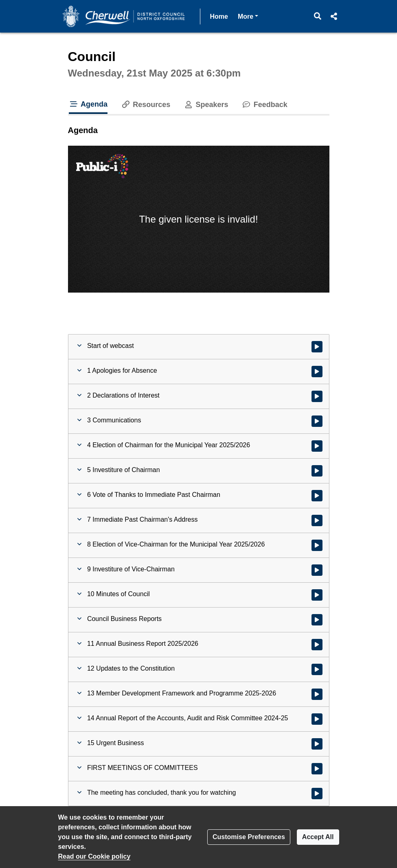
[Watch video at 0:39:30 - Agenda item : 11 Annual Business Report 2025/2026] (317, 645)
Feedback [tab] (264, 105)
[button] (317, 16)
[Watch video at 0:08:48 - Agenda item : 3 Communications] (317, 421)
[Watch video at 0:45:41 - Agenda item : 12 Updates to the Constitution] (317, 669)
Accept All (318, 837)
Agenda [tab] (88, 104)
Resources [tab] (145, 105)
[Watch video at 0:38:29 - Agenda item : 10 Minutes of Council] (317, 595)
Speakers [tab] (206, 105)
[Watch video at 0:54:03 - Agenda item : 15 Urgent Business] (317, 744)
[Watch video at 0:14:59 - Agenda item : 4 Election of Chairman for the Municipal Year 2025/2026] (317, 446)
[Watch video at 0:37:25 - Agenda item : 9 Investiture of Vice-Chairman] (317, 570)
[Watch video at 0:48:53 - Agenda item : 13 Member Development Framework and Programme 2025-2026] (317, 694)
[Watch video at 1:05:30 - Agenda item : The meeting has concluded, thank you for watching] (317, 794)
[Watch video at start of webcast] (317, 347)
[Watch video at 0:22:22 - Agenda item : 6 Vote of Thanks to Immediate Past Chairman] (317, 496)
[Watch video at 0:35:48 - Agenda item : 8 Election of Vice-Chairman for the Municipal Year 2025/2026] (317, 545)
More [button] (248, 16)
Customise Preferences (249, 837)
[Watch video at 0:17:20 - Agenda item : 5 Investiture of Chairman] (317, 471)
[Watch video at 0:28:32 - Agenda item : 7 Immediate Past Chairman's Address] (317, 520)
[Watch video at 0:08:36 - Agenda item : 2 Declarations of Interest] (317, 396)
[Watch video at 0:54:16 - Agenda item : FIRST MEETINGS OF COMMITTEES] (317, 769)
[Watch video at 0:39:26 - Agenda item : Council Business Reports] (317, 620)
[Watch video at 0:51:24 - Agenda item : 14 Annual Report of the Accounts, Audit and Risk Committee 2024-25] (317, 719)
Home (219, 16)
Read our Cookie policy (94, 856)
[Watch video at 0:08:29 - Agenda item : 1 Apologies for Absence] (317, 372)
